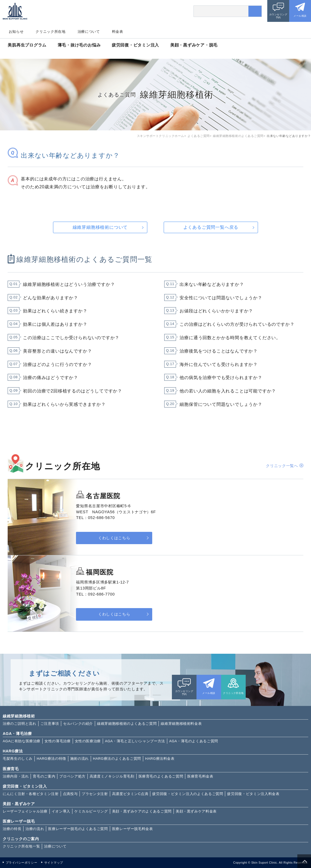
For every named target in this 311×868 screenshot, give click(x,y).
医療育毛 (11, 769)
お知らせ (16, 32)
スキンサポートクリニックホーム (161, 136)
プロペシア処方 (72, 776)
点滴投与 (70, 794)
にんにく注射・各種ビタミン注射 (31, 794)
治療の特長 (12, 829)
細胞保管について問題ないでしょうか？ (221, 404)
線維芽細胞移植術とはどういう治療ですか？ (69, 284)
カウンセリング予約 (278, 16)
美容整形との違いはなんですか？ (57, 351)
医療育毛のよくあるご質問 (161, 776)
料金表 (118, 32)
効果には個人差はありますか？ (55, 324)
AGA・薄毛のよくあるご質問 (194, 741)
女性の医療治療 (88, 741)
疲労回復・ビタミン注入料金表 (253, 794)
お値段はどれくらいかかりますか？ (216, 311)
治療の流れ (35, 829)
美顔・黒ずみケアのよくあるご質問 (142, 811)
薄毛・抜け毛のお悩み (79, 45)
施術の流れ (80, 759)
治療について (89, 32)
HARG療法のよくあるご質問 (117, 759)
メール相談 (300, 16)
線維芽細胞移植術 (19, 716)
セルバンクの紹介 (78, 724)
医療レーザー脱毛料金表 (133, 829)
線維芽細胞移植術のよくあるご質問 (238, 136)
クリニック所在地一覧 (21, 846)
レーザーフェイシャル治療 (25, 811)
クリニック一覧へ (282, 466)
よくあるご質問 (199, 136)
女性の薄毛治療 (58, 741)
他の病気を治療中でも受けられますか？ (221, 378)
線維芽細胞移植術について (100, 227)
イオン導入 (61, 811)
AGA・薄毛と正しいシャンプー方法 (135, 741)
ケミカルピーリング (91, 811)
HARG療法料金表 (160, 759)
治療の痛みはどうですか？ (51, 378)
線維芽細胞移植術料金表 (181, 724)
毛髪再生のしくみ (18, 759)
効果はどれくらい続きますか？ (55, 311)
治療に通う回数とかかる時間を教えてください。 (230, 338)
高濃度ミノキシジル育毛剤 (112, 776)
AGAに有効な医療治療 (22, 741)
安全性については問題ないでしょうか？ (221, 298)
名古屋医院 (103, 496)
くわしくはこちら (110, 538)
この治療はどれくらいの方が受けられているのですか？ (237, 324)
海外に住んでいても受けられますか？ (219, 364)
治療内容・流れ (16, 776)
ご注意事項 (50, 724)
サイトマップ (54, 863)
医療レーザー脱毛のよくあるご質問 (78, 829)
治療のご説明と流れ (20, 724)
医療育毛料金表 (200, 776)
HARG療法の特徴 (51, 759)
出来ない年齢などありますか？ (212, 284)
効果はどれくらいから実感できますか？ (64, 404)
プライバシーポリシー (21, 863)
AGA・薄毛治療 (17, 734)
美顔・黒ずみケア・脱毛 (194, 45)
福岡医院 (100, 572)
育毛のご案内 (44, 776)
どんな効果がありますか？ (51, 298)
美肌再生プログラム (27, 45)
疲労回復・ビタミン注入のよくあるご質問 (188, 794)
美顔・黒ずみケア (19, 804)
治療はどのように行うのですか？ (57, 364)
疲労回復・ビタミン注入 (135, 45)
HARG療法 (13, 751)
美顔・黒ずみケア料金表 (196, 811)
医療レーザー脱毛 (19, 821)
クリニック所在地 (50, 32)
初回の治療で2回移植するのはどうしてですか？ (73, 391)
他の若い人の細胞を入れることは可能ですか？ (228, 391)
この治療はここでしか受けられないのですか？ (71, 338)
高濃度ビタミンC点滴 (130, 794)
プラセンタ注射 (95, 794)
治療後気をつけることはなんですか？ (219, 351)
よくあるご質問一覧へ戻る (211, 227)
